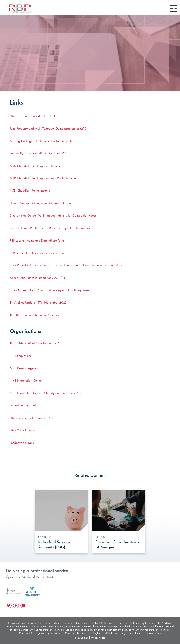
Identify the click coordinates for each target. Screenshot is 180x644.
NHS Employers (20, 356)
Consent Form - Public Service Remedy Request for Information (51, 228)
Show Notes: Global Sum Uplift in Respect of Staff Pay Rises (49, 290)
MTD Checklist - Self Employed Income (35, 166)
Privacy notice (98, 638)
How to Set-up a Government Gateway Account (41, 203)
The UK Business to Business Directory (34, 315)
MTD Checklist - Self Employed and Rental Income (43, 178)
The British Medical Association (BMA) (35, 343)
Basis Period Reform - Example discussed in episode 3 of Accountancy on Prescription (66, 265)
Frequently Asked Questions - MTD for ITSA (38, 153)
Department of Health (24, 405)
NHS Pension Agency (24, 368)
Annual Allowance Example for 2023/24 (38, 278)
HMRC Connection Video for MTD (32, 116)
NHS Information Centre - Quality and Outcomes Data (46, 393)
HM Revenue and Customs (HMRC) (33, 418)
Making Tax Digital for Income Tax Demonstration (42, 141)
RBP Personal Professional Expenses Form (37, 253)
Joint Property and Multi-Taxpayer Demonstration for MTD (48, 128)
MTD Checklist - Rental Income (30, 190)
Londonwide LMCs (22, 443)
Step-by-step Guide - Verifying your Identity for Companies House (53, 215)
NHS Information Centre (26, 380)
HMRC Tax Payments (24, 430)
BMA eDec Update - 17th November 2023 (38, 302)
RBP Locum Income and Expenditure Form (37, 240)
